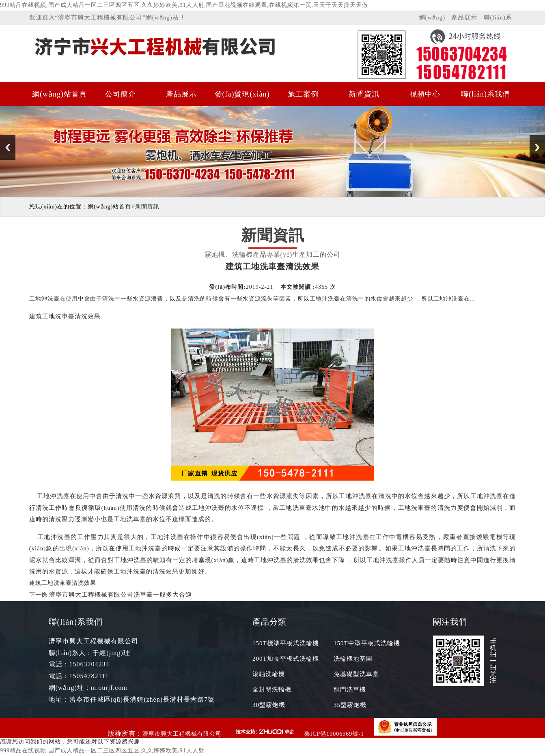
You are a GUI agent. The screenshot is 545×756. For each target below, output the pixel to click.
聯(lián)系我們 (498, 19)
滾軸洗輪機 (269, 674)
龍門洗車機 (350, 689)
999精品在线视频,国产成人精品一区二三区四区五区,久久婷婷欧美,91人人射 (102, 751)
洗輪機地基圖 (353, 659)
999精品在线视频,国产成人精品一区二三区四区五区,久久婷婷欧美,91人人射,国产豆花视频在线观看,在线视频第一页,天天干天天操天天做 (184, 5)
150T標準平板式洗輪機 (286, 643)
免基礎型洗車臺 (356, 674)
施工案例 (303, 94)
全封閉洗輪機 (272, 689)
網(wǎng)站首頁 (432, 19)
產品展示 (464, 17)
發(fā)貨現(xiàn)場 (242, 98)
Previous (8, 147)
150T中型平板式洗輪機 (367, 643)
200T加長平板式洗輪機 (286, 659)
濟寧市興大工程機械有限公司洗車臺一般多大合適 (121, 595)
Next (537, 147)
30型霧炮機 (269, 705)
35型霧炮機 (350, 705)
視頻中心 (425, 94)
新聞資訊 (364, 94)
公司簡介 (121, 94)
